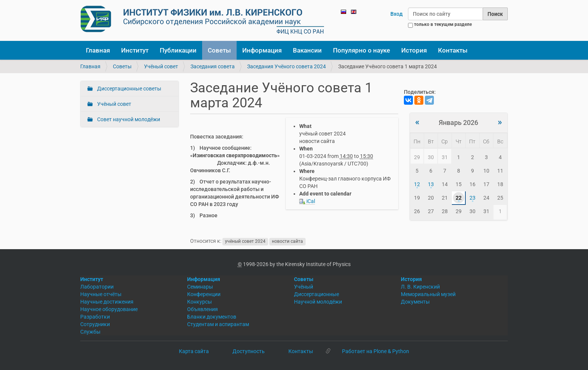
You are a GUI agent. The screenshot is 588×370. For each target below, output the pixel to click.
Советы (219, 50)
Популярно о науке (361, 50)
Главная (98, 50)
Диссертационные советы (129, 89)
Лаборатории (97, 287)
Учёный (304, 287)
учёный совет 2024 (245, 241)
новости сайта (287, 241)
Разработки (95, 317)
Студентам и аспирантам (218, 324)
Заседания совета (213, 66)
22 (459, 198)
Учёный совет (161, 66)
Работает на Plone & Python (376, 351)
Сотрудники (95, 324)
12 (417, 184)
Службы (90, 332)
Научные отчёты (101, 294)
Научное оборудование (109, 309)
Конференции (204, 294)
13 (431, 184)
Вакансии (307, 50)
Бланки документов (212, 317)
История (414, 50)
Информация (262, 50)
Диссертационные (316, 294)
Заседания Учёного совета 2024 (286, 66)
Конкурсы (199, 302)
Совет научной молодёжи (128, 119)
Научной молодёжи (318, 302)
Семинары (200, 287)
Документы (415, 302)
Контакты (453, 50)
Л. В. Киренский (420, 287)
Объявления (202, 309)
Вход (397, 14)
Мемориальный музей (428, 294)
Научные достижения (107, 302)
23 (472, 198)
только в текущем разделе (443, 24)
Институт (135, 50)
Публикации (178, 50)
